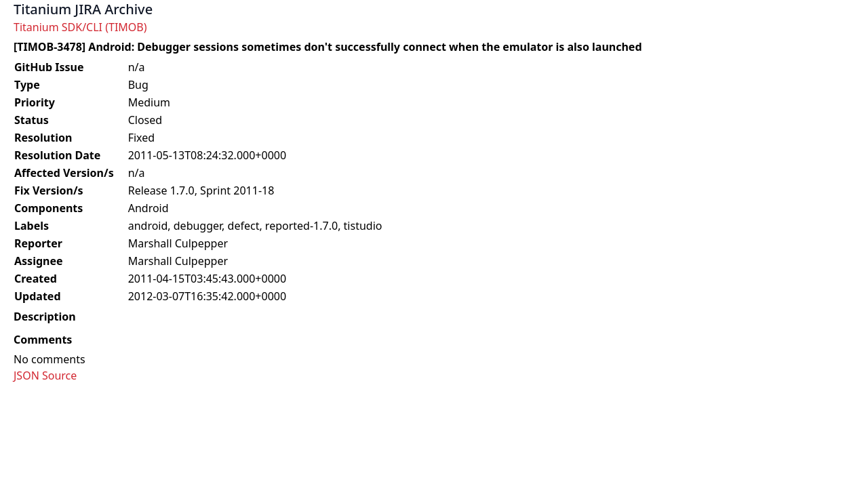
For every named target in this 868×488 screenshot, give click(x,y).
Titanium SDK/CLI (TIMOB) (80, 27)
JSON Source (45, 375)
